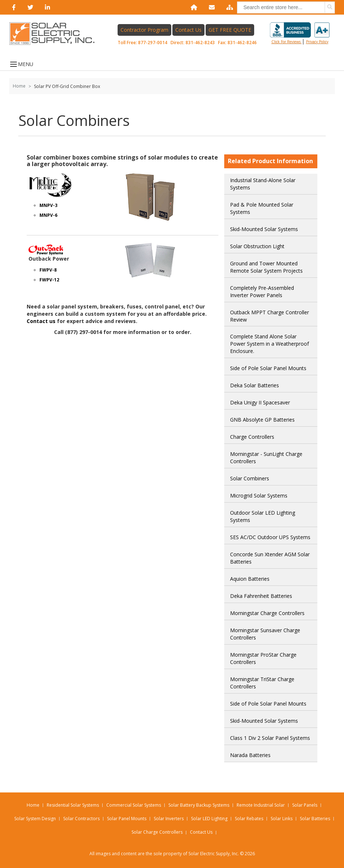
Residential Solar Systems (73, 805)
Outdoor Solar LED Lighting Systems (263, 516)
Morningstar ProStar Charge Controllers (263, 658)
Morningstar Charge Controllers (267, 613)
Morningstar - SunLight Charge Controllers (266, 458)
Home (19, 86)
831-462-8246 (242, 43)
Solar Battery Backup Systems (199, 805)
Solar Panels (305, 805)
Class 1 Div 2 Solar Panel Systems (270, 738)
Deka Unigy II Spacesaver (260, 402)
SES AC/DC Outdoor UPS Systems (270, 537)
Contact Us (188, 30)
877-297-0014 (153, 43)
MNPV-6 (48, 215)
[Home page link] (56, 34)
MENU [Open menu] (21, 64)
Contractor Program (144, 30)
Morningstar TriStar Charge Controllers (262, 683)
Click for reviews (300, 33)
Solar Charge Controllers (157, 832)
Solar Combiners (250, 478)
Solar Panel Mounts (127, 819)
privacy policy (317, 42)
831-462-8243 (200, 43)
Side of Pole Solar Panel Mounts (268, 368)
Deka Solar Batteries (255, 385)
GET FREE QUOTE (230, 30)
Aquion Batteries (250, 579)
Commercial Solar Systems (134, 805)
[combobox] (286, 7)
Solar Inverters (169, 819)
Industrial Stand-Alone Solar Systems (263, 184)
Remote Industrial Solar (261, 805)
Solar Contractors (81, 819)
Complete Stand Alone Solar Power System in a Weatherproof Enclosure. (270, 344)
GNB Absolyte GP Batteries (262, 420)
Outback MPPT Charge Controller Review (270, 316)
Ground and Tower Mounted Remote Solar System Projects (266, 267)
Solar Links (282, 819)
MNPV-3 (48, 205)
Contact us (41, 321)
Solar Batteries (315, 819)
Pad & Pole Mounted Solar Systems (262, 208)
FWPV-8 (48, 270)
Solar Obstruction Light (257, 246)
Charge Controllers (252, 437)
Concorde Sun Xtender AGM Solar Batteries (270, 558)
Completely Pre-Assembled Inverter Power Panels (262, 291)
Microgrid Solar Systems (259, 496)
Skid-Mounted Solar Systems (264, 229)
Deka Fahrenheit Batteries (261, 596)
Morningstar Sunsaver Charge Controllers (265, 634)
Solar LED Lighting (209, 819)
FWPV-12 (49, 280)
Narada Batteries (250, 755)
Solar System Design (35, 819)
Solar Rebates (249, 819)
